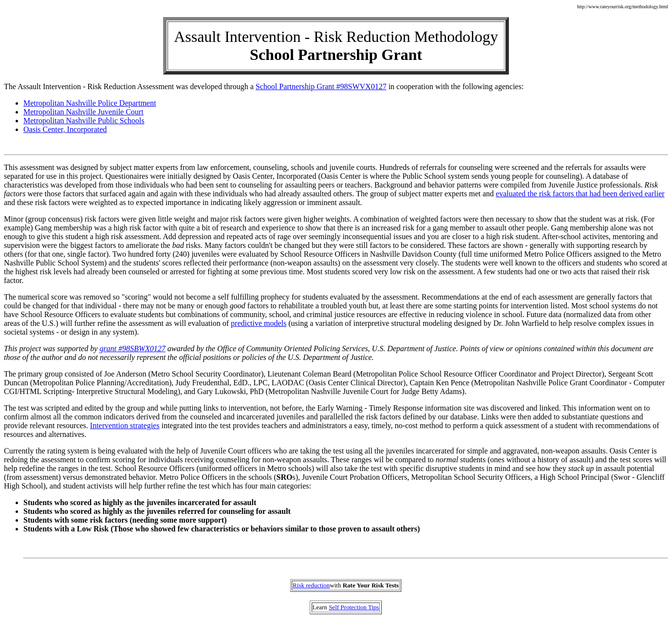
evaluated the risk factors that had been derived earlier (580, 194)
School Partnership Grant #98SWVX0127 (321, 86)
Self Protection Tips (354, 607)
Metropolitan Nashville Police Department (90, 103)
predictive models (259, 323)
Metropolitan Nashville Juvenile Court (84, 112)
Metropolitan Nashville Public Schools (84, 121)
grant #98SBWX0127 (132, 349)
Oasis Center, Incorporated (65, 129)
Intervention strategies (125, 425)
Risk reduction (311, 585)
